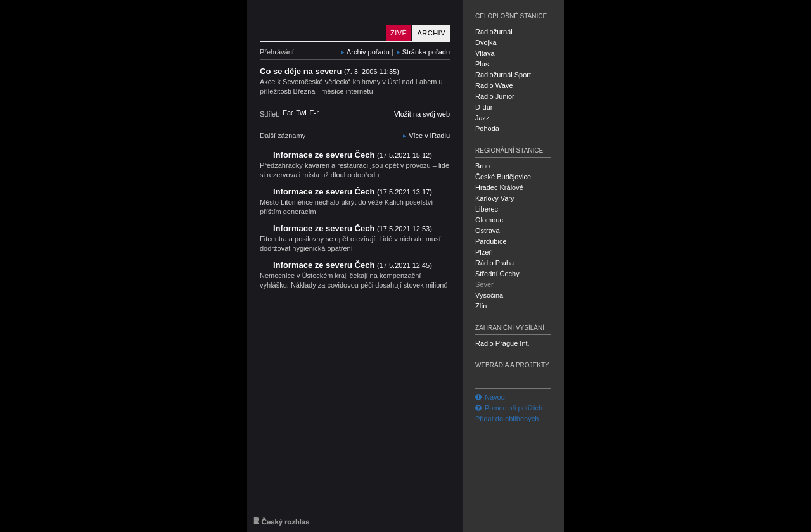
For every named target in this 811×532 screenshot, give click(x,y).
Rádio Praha (495, 263)
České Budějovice (503, 177)
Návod (490, 397)
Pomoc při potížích (509, 408)
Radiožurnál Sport (503, 75)
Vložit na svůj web (422, 114)
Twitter (301, 113)
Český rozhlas (282, 521)
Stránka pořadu (426, 52)
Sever (484, 284)
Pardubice (491, 241)
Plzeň (484, 252)
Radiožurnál (494, 32)
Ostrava (488, 231)
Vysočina (489, 295)
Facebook (288, 113)
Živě (399, 33)
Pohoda (487, 129)
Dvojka (486, 42)
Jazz (482, 118)
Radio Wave (494, 85)
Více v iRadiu (429, 136)
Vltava (485, 53)
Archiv (431, 33)
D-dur (484, 107)
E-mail (314, 113)
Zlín (481, 306)
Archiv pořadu (368, 52)
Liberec (487, 209)
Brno (482, 166)
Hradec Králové (499, 187)
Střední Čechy (497, 274)
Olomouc (489, 220)
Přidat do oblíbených (507, 419)
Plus (482, 64)
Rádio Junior (495, 96)
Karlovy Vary (495, 198)
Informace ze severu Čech (353, 155)
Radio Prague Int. (502, 343)
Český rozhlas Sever (320, 21)
